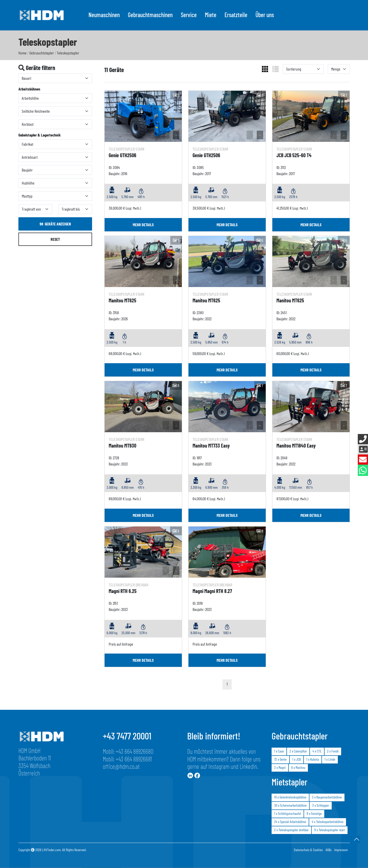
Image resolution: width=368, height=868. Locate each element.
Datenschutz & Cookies (308, 850)
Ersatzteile (236, 15)
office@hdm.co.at (121, 766)
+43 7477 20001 (127, 736)
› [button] (176, 135)
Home (23, 53)
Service (189, 15)
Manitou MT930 (122, 446)
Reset (55, 239)
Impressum (341, 850)
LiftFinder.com (51, 850)
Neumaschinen (104, 15)
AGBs (328, 850)
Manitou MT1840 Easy (296, 446)
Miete (211, 15)
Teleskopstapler (68, 53)
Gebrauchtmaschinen (150, 15)
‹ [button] (166, 135)
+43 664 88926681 (134, 759)
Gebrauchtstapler (42, 53)
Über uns (265, 15)
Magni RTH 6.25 (123, 591)
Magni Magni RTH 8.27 (212, 591)
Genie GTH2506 (122, 155)
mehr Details (143, 225)
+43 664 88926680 (135, 751)
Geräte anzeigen (55, 224)
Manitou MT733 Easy (211, 446)
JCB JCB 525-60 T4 (294, 155)
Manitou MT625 (122, 300)
